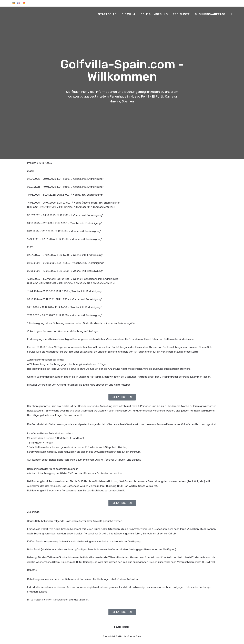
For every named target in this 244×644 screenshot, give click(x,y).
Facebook (122, 627)
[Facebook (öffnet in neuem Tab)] (231, 14)
